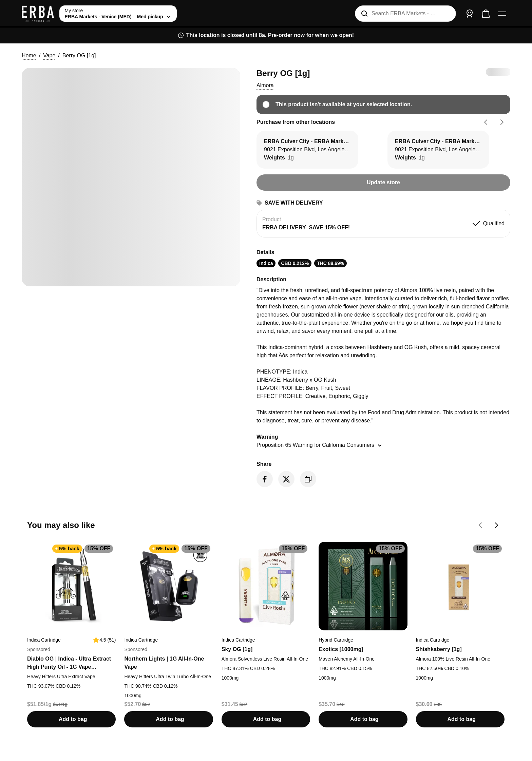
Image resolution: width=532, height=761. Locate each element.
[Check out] (486, 14)
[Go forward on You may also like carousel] (497, 525)
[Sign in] (470, 14)
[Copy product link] (308, 479)
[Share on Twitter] (286, 479)
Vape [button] (49, 55)
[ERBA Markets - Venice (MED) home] (38, 14)
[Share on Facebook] (265, 479)
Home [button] (29, 55)
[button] (265, 85)
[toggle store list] (118, 14)
